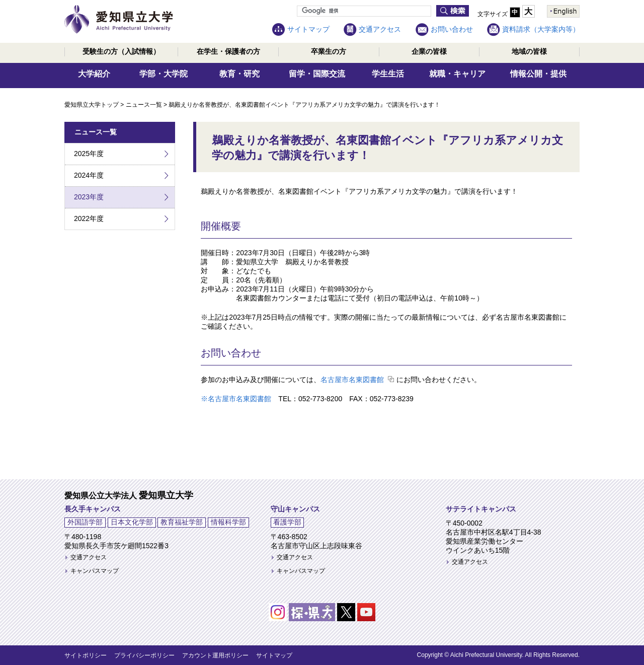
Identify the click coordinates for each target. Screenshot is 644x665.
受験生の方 (121, 51)
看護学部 (287, 522)
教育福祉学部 (182, 522)
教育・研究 (239, 74)
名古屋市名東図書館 (352, 380)
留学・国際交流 (317, 74)
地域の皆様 (529, 51)
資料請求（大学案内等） (541, 29)
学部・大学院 (164, 74)
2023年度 (89, 197)
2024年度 (89, 175)
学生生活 (388, 74)
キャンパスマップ (95, 571)
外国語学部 (85, 522)
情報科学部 (228, 522)
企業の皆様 (429, 51)
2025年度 (89, 154)
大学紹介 (94, 74)
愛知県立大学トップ (92, 105)
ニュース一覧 (144, 105)
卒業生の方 (329, 51)
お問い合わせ (452, 29)
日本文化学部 (132, 522)
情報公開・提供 (538, 74)
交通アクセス (380, 29)
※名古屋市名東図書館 (236, 399)
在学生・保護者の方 (228, 51)
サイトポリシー (86, 655)
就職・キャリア (457, 74)
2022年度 (89, 218)
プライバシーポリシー (144, 655)
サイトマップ (308, 29)
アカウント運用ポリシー (215, 655)
